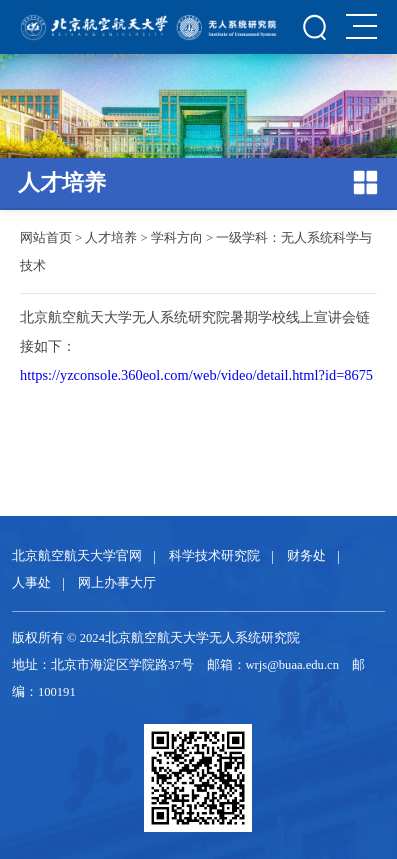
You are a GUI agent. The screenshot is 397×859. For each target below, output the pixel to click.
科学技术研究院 (214, 556)
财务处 (306, 556)
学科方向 (177, 238)
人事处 (31, 583)
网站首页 (46, 238)
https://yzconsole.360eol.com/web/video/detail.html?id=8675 (196, 375)
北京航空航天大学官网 (77, 556)
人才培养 (111, 238)
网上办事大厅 (117, 583)
